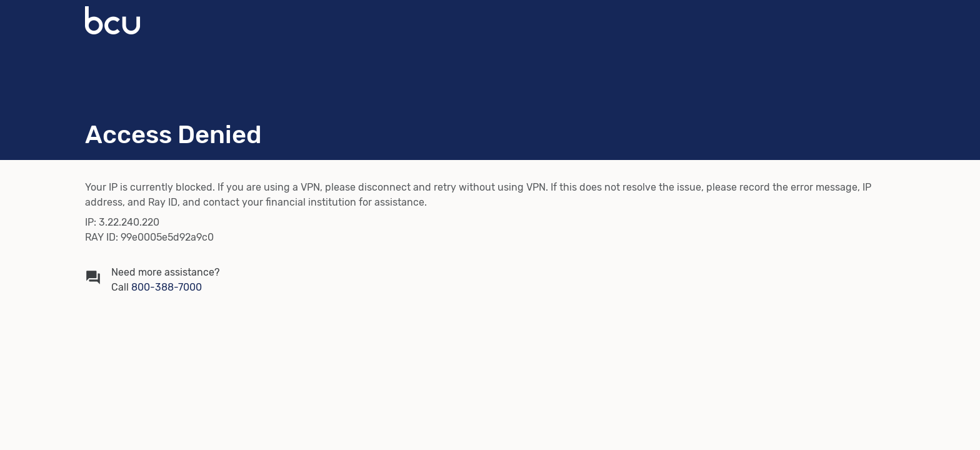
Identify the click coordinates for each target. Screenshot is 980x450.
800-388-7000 (167, 287)
